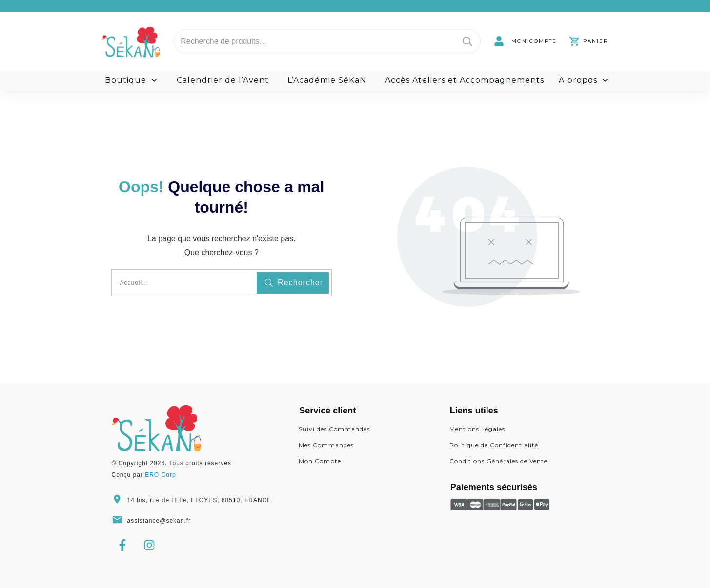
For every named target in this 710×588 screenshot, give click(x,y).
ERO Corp (160, 475)
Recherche (467, 41)
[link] (525, 41)
